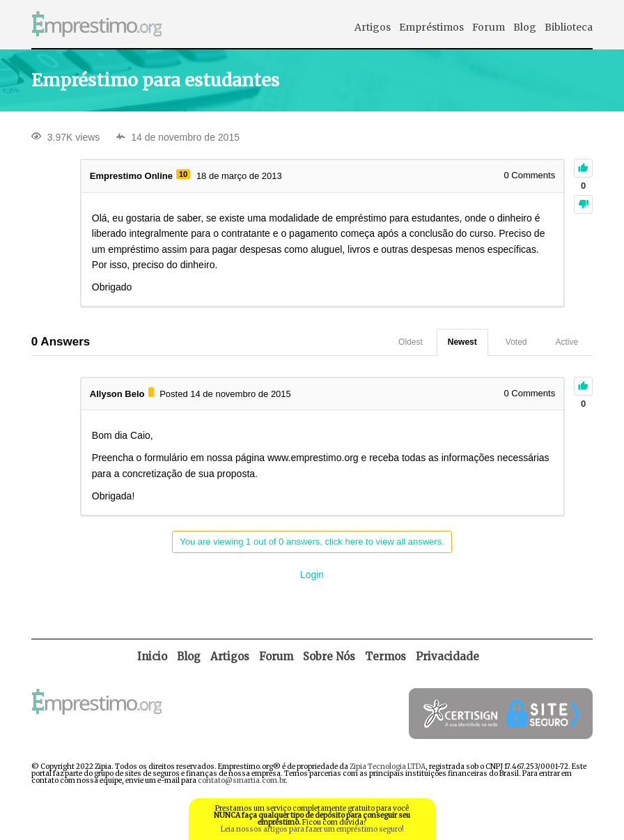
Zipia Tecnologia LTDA (388, 767)
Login (312, 575)
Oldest (411, 342)
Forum (489, 27)
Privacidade (447, 656)
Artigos (373, 27)
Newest (462, 342)
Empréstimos (431, 27)
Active (567, 342)
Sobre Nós (329, 656)
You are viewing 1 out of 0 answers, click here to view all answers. (312, 542)
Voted (516, 342)
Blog (525, 27)
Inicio (152, 656)
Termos (385, 656)
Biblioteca (569, 27)
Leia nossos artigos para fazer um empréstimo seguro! (312, 829)
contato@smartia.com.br (242, 780)
